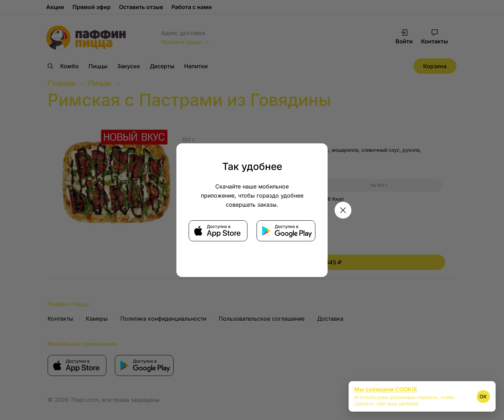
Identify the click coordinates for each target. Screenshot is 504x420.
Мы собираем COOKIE (386, 389)
